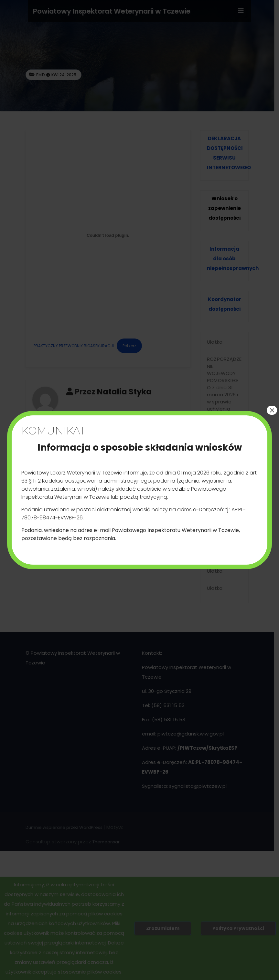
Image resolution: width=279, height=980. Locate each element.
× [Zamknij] (272, 410)
